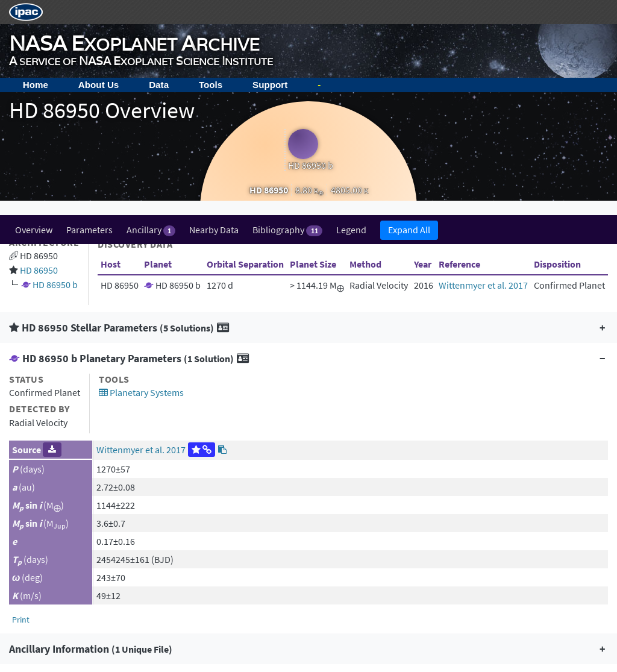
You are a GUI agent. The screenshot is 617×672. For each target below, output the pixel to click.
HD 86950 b (55, 69)
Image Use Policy (57, 589)
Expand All (409, 14)
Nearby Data (214, 14)
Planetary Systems (141, 177)
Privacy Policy (50, 575)
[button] (308, 112)
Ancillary (151, 15)
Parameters (89, 14)
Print (21, 404)
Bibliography (287, 15)
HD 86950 (39, 55)
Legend (351, 14)
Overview (34, 14)
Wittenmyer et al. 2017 (483, 70)
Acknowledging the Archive (77, 561)
